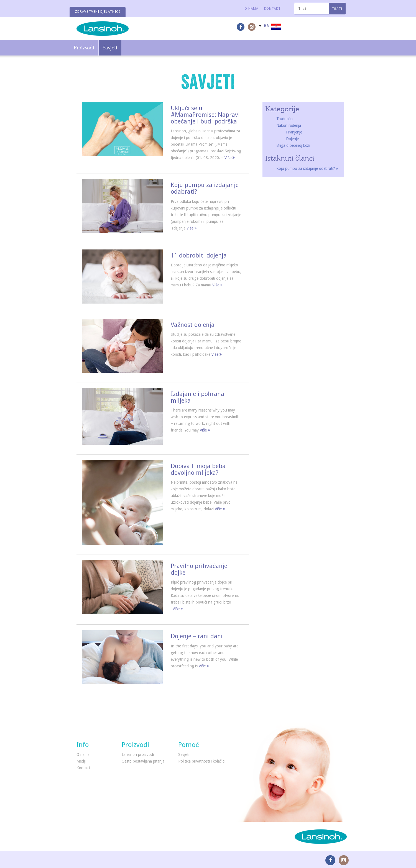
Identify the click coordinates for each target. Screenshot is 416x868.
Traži (337, 9)
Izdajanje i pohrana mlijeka (197, 397)
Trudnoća (284, 119)
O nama (251, 9)
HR (266, 26)
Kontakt (272, 9)
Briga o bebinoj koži (293, 145)
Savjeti (110, 48)
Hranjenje (294, 132)
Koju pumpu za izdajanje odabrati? (205, 188)
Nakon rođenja (289, 125)
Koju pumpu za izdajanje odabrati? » (307, 168)
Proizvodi (84, 48)
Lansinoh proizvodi (138, 755)
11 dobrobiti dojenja (199, 255)
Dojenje (292, 139)
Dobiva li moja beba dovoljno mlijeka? (198, 469)
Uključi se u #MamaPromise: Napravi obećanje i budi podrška (205, 115)
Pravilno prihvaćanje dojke (199, 569)
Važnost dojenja (193, 325)
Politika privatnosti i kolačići (202, 761)
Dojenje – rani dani (197, 636)
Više (230, 158)
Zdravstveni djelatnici (98, 12)
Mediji (81, 761)
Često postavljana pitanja (143, 761)
